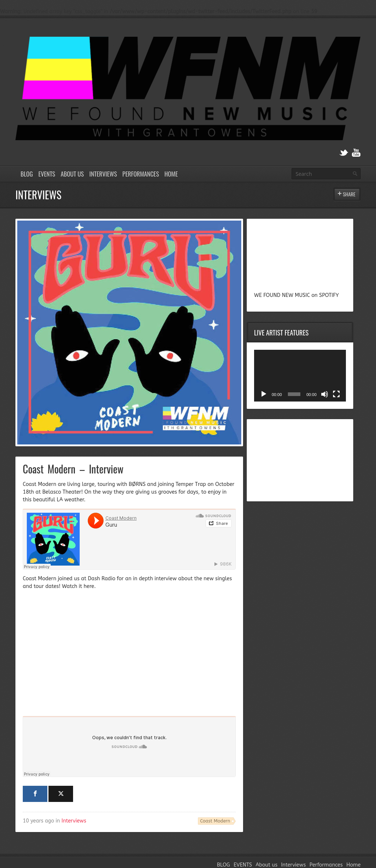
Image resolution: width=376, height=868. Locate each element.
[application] (300, 376)
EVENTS (47, 174)
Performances (141, 174)
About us (72, 174)
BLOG (27, 174)
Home (171, 174)
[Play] (264, 394)
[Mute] (325, 394)
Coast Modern (215, 821)
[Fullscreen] (336, 394)
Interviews (103, 174)
